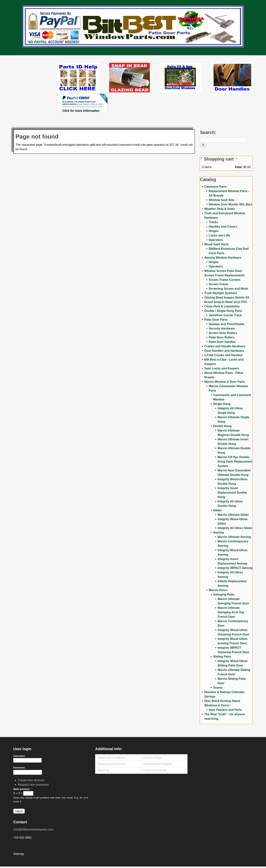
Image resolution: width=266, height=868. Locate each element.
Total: (238, 167)
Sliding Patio (222, 657)
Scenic (218, 688)
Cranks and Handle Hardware (225, 346)
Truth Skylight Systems (221, 293)
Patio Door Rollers (222, 337)
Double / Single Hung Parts (223, 311)
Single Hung (222, 404)
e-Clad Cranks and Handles (223, 355)
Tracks (213, 222)
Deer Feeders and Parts (225, 710)
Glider (217, 510)
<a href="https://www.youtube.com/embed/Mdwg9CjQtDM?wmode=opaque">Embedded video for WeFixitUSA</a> (35, 78)
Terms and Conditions (111, 757)
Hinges (214, 231)
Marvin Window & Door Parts (225, 382)
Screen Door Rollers (223, 333)
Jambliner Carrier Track (225, 315)
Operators (216, 240)
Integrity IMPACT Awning (235, 568)
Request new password (33, 785)
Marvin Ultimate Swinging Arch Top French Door (231, 612)
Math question (22, 789)
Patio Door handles (222, 342)
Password (20, 768)
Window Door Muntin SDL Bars (231, 204)
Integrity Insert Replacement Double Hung (232, 493)
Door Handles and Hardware (224, 351)
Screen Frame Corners (225, 280)
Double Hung (222, 426)
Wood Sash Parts (216, 244)
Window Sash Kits (222, 200)
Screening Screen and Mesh (228, 289)
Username (20, 756)
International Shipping (158, 764)
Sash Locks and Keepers (222, 368)
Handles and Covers (223, 227)
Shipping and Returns (111, 764)
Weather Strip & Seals (220, 209)
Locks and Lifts (220, 235)
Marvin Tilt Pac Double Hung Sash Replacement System (235, 462)
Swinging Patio (224, 595)
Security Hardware (222, 329)
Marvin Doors (218, 590)
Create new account (31, 780)
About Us (103, 770)
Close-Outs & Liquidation (222, 306)
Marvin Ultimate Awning (234, 537)
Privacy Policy (153, 757)
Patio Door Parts (216, 320)
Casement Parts (215, 187)
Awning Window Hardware (223, 258)
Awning (218, 532)
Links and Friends (155, 770)
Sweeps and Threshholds (227, 324)
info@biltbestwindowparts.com (33, 829)
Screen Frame (219, 284)
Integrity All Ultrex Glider (235, 528)
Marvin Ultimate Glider (233, 515)
